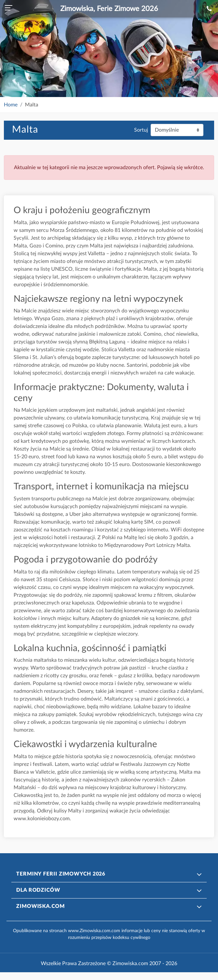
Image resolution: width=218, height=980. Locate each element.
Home (11, 105)
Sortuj (141, 130)
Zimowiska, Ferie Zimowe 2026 (109, 9)
